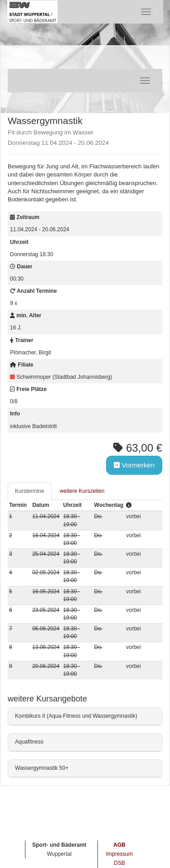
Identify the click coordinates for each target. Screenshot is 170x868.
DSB (119, 863)
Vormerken (134, 465)
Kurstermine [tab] (30, 491)
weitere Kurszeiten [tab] (82, 491)
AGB (119, 845)
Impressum (119, 854)
